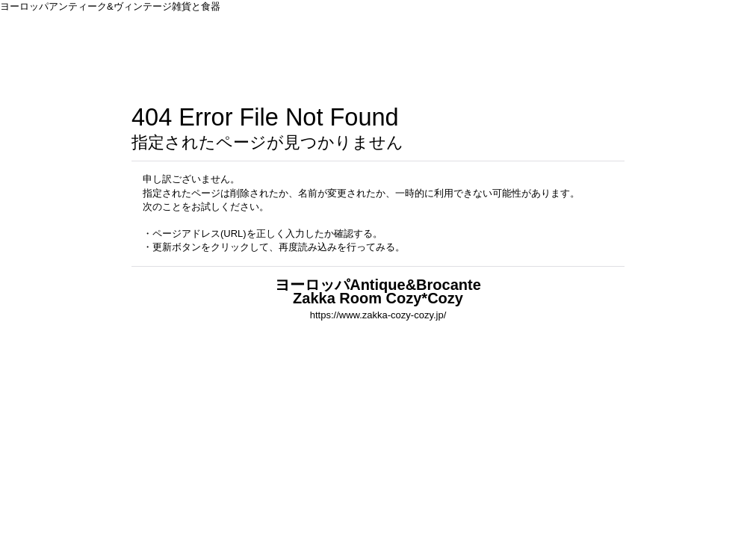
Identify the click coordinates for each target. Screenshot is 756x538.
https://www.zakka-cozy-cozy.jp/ (378, 315)
